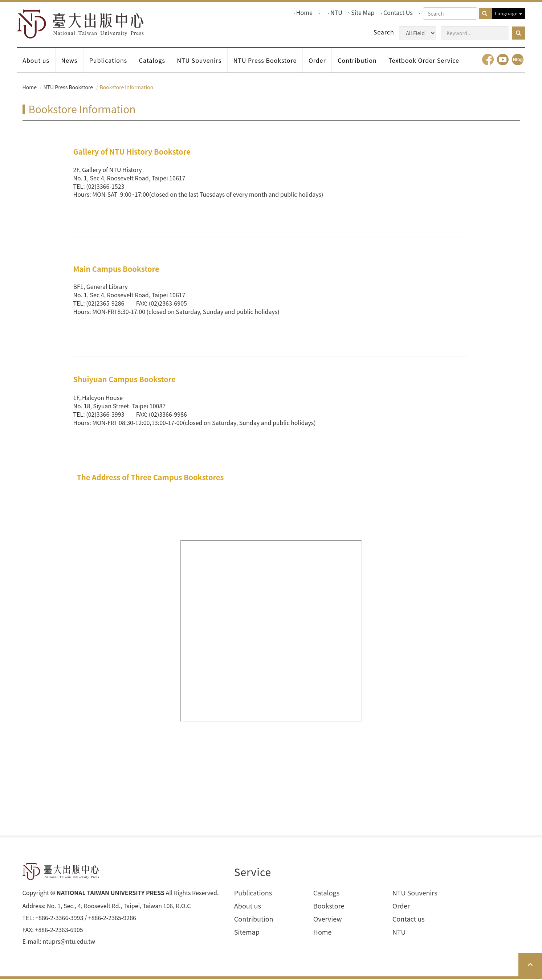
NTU (336, 13)
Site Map (363, 13)
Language (508, 13)
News (70, 61)
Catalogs (153, 61)
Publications (109, 61)
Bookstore (329, 907)
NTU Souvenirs (200, 61)
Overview (328, 920)
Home (304, 13)
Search (384, 32)
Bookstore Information (127, 88)
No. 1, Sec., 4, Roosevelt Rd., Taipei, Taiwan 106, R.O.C (119, 907)
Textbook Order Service (426, 61)
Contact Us (398, 13)
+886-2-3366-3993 (59, 918)
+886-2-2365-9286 (112, 918)
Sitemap (247, 933)
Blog (518, 60)
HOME (81, 24)
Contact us (409, 920)
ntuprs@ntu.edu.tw (69, 942)
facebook (488, 60)
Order (319, 61)
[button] (519, 33)
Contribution (359, 61)
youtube (503, 60)
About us (36, 61)
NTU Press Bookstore (266, 61)
